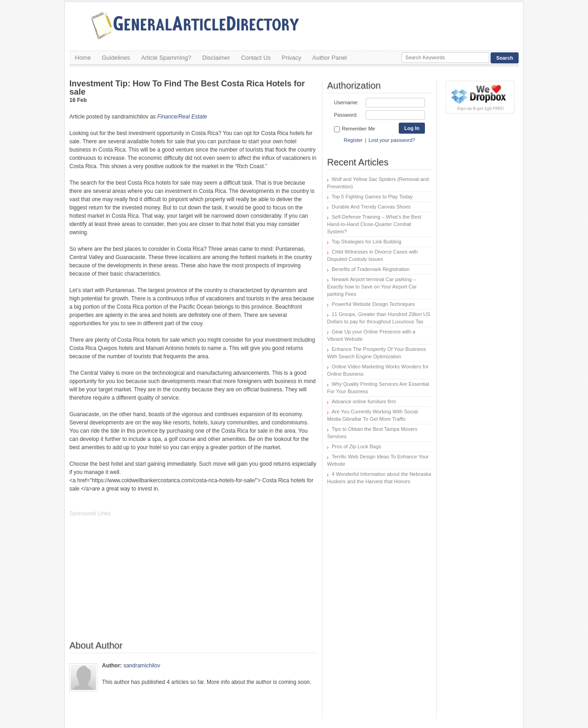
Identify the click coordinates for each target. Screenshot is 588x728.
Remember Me (355, 129)
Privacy (291, 58)
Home (83, 58)
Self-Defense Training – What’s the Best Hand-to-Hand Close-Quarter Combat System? (374, 224)
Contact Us (256, 58)
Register (353, 140)
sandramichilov (142, 666)
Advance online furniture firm (364, 401)
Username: (346, 102)
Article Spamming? (166, 58)
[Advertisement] (138, 583)
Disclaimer (216, 58)
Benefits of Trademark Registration (370, 269)
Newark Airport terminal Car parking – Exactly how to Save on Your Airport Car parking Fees (372, 287)
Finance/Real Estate (182, 117)
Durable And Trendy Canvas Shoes (371, 207)
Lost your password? (392, 140)
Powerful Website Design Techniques (373, 304)
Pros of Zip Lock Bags (356, 446)
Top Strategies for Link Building (367, 242)
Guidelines (116, 58)
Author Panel (330, 58)
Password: (346, 115)
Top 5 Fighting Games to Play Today (372, 197)
